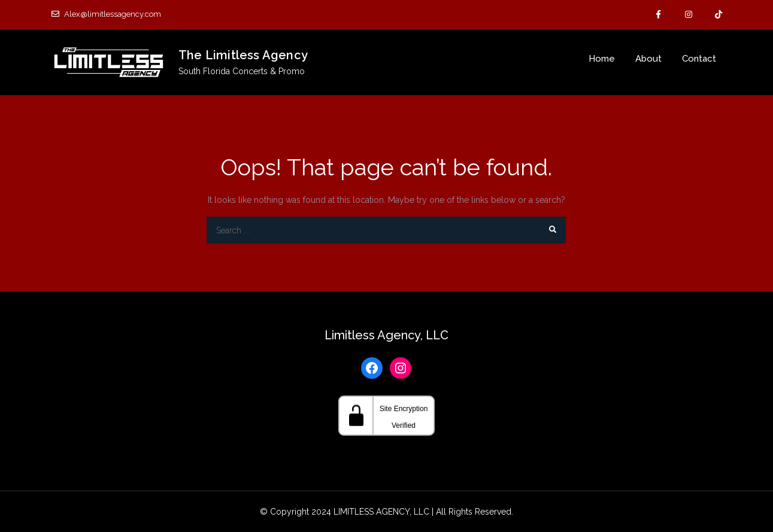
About (648, 59)
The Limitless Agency (243, 55)
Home (602, 59)
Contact (699, 59)
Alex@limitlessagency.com (106, 14)
